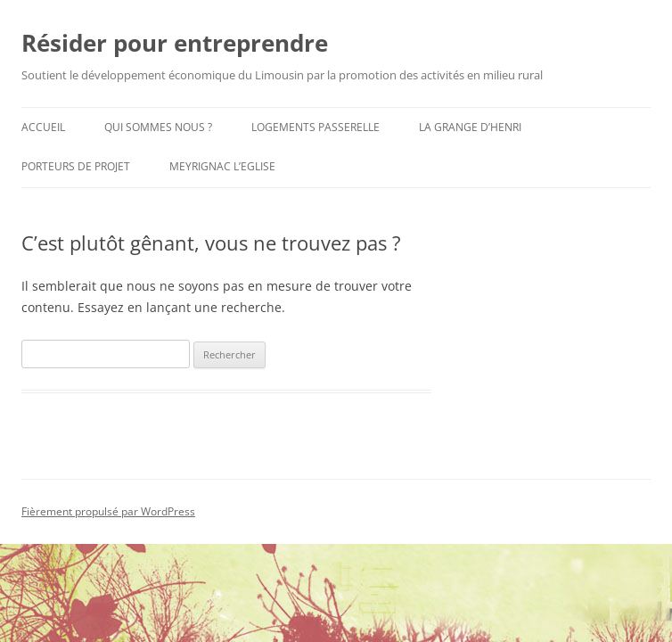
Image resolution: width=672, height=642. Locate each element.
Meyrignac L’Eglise (222, 166)
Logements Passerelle (316, 127)
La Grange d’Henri (470, 127)
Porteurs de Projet (76, 166)
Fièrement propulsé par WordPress (108, 511)
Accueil (43, 127)
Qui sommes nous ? (158, 127)
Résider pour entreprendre (175, 43)
